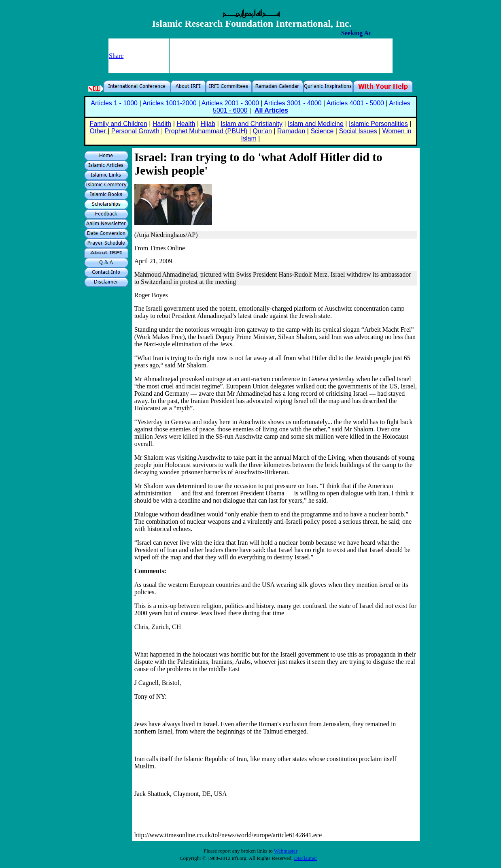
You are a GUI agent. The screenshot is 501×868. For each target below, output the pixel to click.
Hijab (208, 124)
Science (322, 131)
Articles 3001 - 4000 (293, 103)
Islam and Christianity (252, 124)
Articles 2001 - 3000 (230, 103)
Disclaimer (306, 858)
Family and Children (119, 124)
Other (99, 131)
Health (186, 124)
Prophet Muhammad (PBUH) (206, 131)
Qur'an (262, 131)
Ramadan (291, 131)
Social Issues (358, 131)
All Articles (271, 110)
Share (116, 56)
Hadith (162, 124)
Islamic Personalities (378, 124)
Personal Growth (135, 131)
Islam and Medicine (316, 124)
